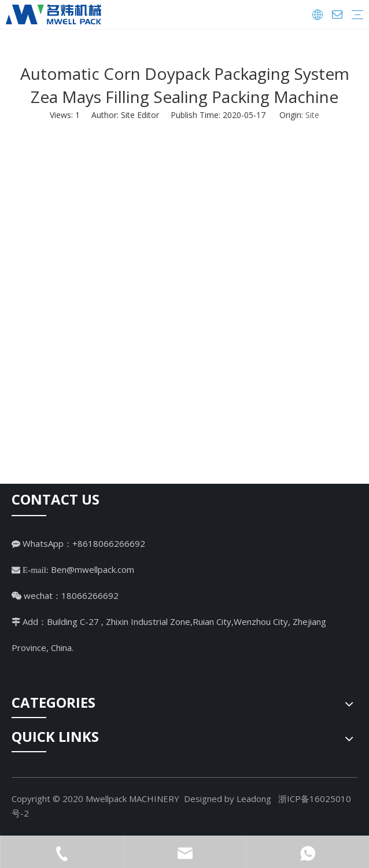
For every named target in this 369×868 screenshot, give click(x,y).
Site (312, 115)
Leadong (254, 799)
